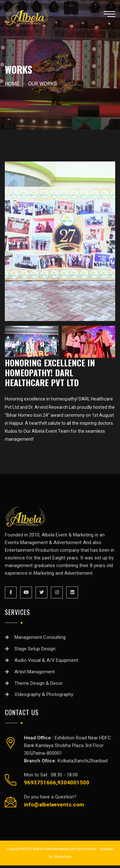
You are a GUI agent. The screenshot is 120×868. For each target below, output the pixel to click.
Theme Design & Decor (39, 683)
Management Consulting (40, 637)
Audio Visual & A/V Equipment (46, 660)
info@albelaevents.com (54, 804)
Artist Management (35, 672)
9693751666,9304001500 (57, 782)
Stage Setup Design (35, 649)
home (12, 84)
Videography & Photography (44, 694)
